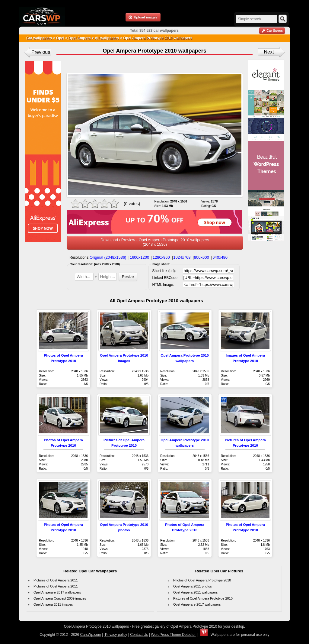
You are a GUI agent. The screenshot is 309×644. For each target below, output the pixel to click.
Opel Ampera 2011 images (53, 604)
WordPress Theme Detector (173, 635)
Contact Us (139, 635)
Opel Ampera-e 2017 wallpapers (57, 592)
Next (269, 52)
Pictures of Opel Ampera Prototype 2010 (203, 598)
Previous (41, 52)
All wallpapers (107, 38)
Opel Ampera (79, 38)
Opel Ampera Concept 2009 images (60, 598)
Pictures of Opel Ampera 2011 (56, 580)
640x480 (220, 257)
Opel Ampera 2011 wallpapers (195, 592)
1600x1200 (139, 257)
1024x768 (182, 257)
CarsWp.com (91, 635)
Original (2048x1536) (108, 257)
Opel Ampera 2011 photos (193, 586)
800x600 (202, 257)
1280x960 (161, 257)
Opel (60, 38)
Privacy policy (116, 635)
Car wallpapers (39, 38)
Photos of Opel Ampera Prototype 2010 (202, 580)
